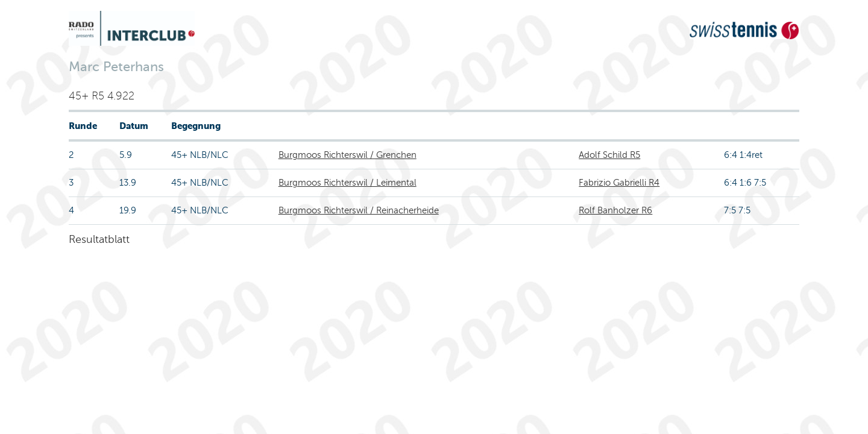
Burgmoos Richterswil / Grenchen (348, 155)
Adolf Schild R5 (609, 155)
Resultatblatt (99, 239)
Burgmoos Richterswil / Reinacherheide (359, 210)
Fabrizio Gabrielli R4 (619, 183)
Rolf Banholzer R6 (615, 210)
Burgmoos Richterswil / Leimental (348, 183)
